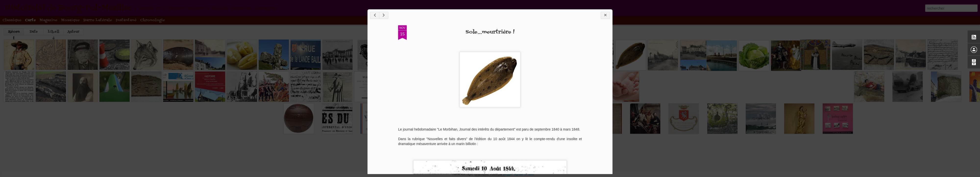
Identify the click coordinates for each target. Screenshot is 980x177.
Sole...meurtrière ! (490, 32)
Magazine (49, 20)
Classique (12, 20)
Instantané (126, 20)
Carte (31, 20)
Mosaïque (70, 20)
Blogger (508, 174)
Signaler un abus (524, 174)
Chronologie (153, 20)
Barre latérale (98, 20)
